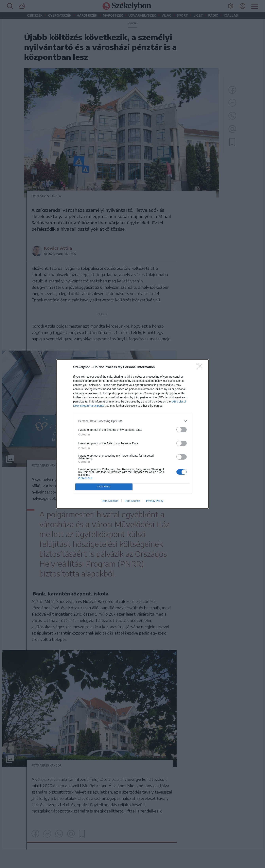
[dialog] (132, 434)
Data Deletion (110, 501)
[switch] (182, 430)
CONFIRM (104, 487)
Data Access (132, 501)
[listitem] (132, 421)
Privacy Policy (155, 501)
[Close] (201, 367)
